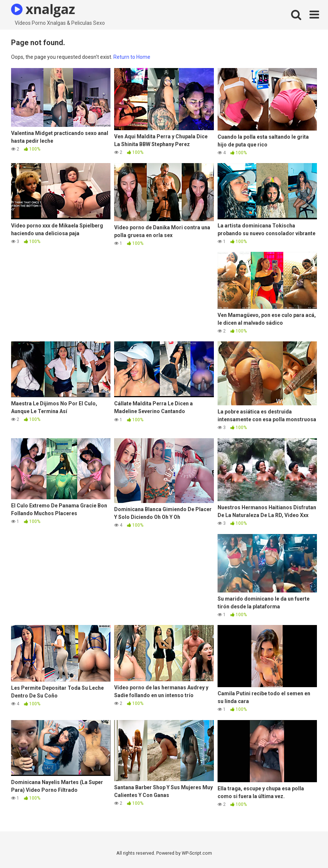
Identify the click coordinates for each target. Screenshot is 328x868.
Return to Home (132, 57)
